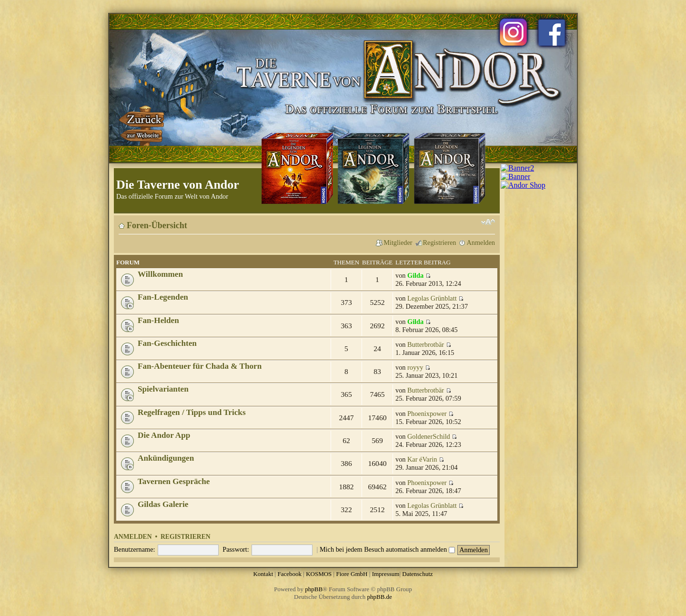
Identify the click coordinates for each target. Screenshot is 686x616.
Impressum (386, 574)
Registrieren (440, 242)
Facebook (289, 574)
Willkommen (160, 274)
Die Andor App (164, 435)
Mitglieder (398, 242)
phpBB (314, 589)
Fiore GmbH (352, 574)
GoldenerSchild (429, 436)
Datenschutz (417, 574)
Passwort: (236, 549)
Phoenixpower (427, 414)
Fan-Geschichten (167, 343)
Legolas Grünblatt (432, 298)
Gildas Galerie (163, 504)
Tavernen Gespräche (174, 481)
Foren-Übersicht (157, 225)
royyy (415, 367)
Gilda (415, 275)
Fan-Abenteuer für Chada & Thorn (200, 366)
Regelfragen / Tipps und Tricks (192, 412)
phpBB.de (380, 597)
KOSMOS (319, 574)
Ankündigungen (166, 458)
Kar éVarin (422, 459)
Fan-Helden (158, 320)
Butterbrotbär (426, 344)
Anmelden (481, 242)
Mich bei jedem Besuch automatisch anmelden (387, 549)
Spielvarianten (163, 389)
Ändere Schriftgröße (488, 222)
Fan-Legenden (163, 297)
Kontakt (263, 574)
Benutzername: (135, 549)
